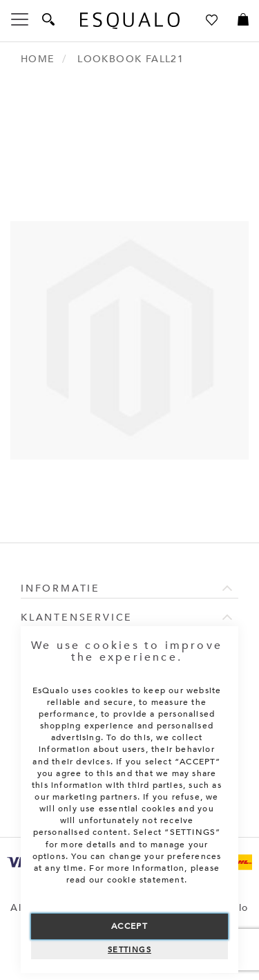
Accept (129, 926)
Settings (129, 950)
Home (38, 59)
